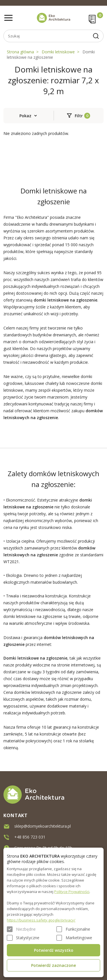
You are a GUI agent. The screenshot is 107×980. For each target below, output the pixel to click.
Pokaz (25, 116)
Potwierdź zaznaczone (53, 965)
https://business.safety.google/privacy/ (41, 920)
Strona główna (20, 52)
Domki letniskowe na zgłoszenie (51, 54)
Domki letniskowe (58, 52)
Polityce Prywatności (72, 892)
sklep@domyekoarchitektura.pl (43, 826)
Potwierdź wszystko (54, 950)
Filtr (79, 116)
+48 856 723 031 (30, 837)
